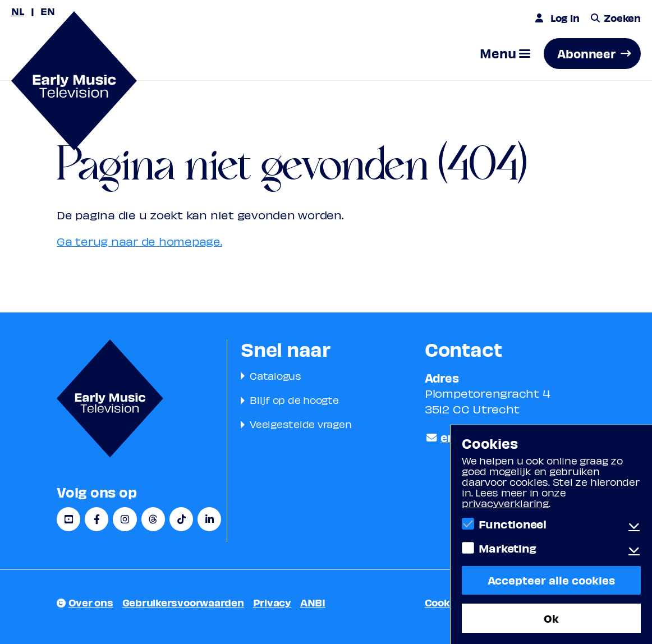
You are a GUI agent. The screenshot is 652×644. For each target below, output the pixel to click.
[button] (505, 54)
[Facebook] (97, 519)
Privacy (272, 602)
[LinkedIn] (209, 519)
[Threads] (153, 519)
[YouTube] (68, 519)
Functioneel (513, 524)
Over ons (91, 602)
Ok (551, 618)
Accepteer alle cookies (551, 580)
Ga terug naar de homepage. (139, 241)
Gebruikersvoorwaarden (183, 602)
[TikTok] (181, 519)
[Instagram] (125, 519)
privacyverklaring (505, 503)
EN (48, 11)
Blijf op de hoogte (294, 400)
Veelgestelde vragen (300, 424)
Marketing (508, 548)
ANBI (313, 602)
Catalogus (276, 376)
